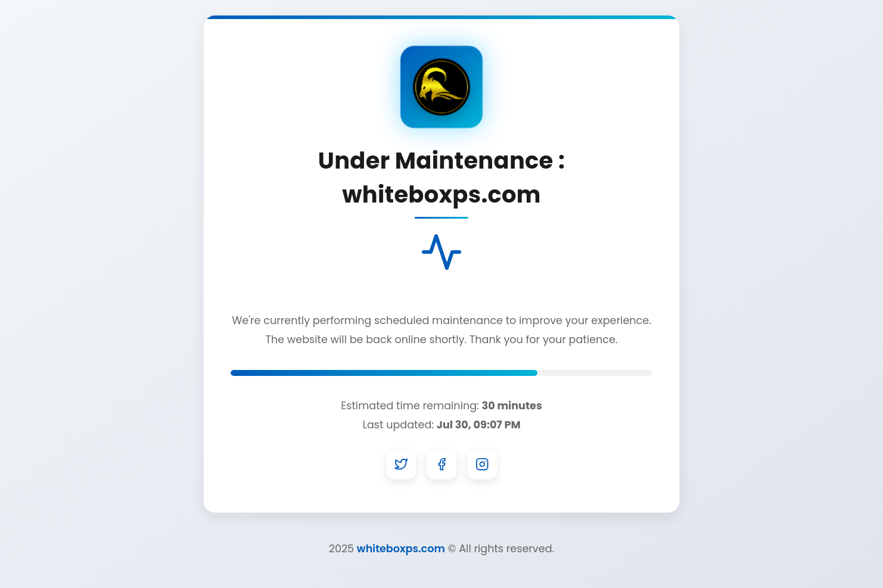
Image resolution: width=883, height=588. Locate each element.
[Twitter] (401, 465)
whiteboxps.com (401, 549)
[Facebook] (441, 465)
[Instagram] (482, 465)
